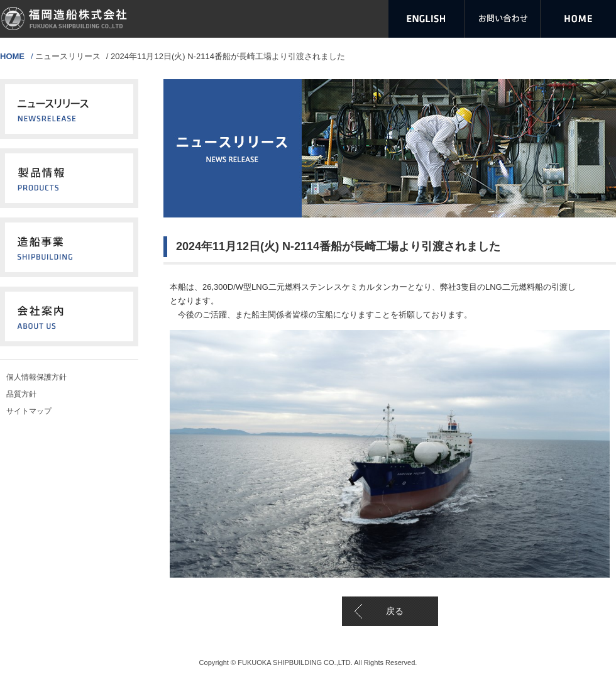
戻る (395, 611)
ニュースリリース (68, 56)
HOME (12, 56)
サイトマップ (29, 411)
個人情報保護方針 (36, 377)
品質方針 (21, 394)
